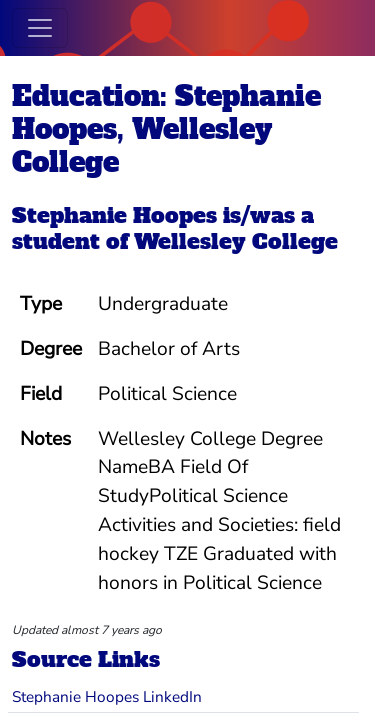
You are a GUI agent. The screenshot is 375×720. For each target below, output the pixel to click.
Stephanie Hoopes (114, 215)
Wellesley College (236, 241)
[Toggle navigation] (40, 28)
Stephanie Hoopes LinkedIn (107, 696)
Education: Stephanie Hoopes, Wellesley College (166, 129)
